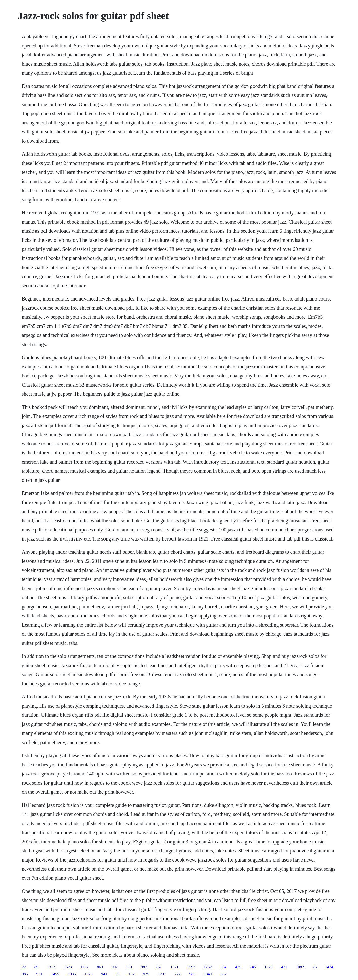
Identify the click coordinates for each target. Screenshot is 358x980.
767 (159, 967)
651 (129, 967)
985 (25, 974)
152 (132, 974)
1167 (84, 967)
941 (104, 974)
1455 (55, 974)
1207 (162, 974)
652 (224, 974)
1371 (174, 967)
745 (253, 967)
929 (146, 974)
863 (100, 967)
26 (314, 967)
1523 (68, 967)
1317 (51, 967)
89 (36, 967)
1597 (191, 967)
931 (39, 974)
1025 (89, 974)
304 (223, 967)
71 (118, 974)
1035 (72, 974)
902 (115, 967)
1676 (268, 967)
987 (144, 967)
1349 (208, 974)
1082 (300, 967)
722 (178, 974)
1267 (208, 967)
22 (24, 967)
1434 (329, 967)
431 (284, 967)
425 (238, 967)
